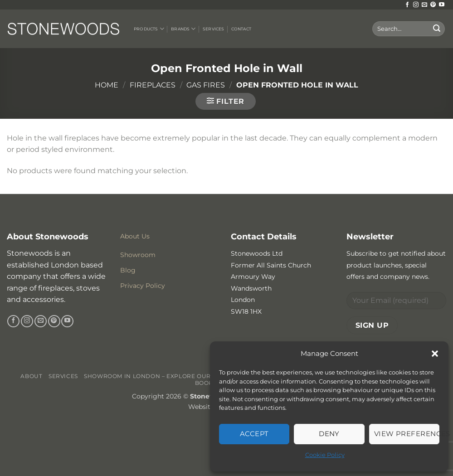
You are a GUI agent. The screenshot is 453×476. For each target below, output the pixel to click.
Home (107, 85)
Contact (241, 29)
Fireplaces (153, 85)
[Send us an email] (424, 5)
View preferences (407, 434)
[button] (435, 354)
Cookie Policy (325, 455)
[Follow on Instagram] (416, 5)
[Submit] (437, 29)
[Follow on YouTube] (442, 5)
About (31, 376)
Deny (329, 434)
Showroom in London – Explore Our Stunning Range (176, 376)
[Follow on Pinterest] (433, 5)
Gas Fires (206, 85)
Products (149, 29)
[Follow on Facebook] (407, 5)
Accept (254, 434)
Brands (183, 29)
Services (213, 29)
